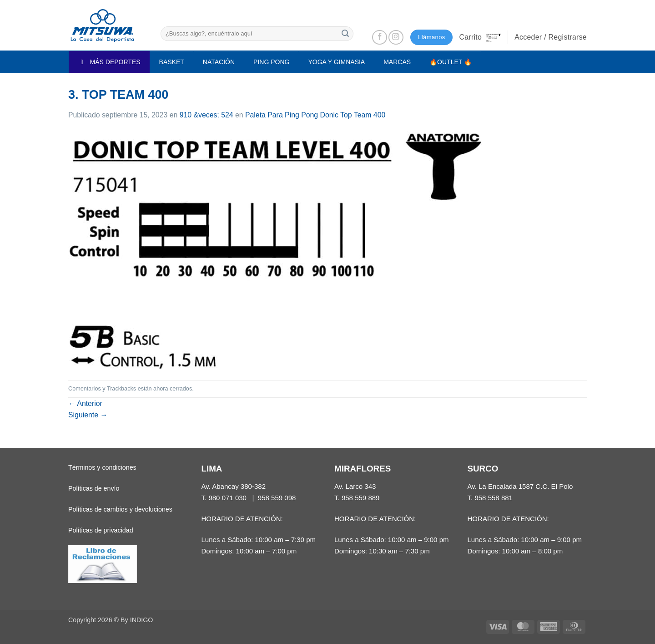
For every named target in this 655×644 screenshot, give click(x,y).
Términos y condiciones (102, 467)
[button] (480, 37)
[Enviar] (345, 33)
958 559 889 (361, 498)
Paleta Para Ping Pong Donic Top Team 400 (315, 115)
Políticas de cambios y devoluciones (120, 509)
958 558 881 (494, 498)
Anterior (85, 403)
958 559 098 (277, 498)
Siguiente (88, 415)
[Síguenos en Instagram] (396, 38)
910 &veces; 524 (207, 115)
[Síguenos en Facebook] (380, 38)
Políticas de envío (94, 488)
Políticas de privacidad (101, 530)
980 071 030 (227, 498)
